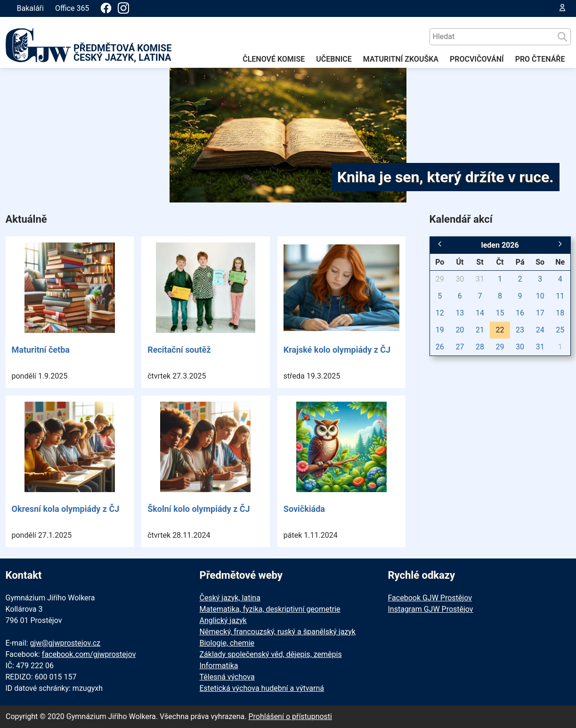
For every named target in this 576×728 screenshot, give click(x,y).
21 (480, 330)
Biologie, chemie (227, 643)
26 (440, 347)
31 (480, 279)
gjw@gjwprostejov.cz (65, 643)
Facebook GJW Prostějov (430, 598)
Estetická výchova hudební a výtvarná (262, 688)
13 (460, 313)
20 (460, 330)
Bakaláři (30, 8)
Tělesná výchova (227, 677)
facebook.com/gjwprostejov (89, 654)
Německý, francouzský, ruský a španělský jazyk (278, 632)
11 (560, 296)
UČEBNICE (334, 59)
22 (500, 330)
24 (540, 330)
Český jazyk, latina (230, 598)
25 (560, 330)
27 (460, 347)
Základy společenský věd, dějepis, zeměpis (271, 654)
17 (540, 313)
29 (440, 279)
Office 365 (72, 8)
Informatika (219, 666)
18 (560, 313)
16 (520, 313)
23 (520, 330)
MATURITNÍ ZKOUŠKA (401, 59)
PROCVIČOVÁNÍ (477, 59)
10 (540, 296)
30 (460, 279)
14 (480, 313)
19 (440, 330)
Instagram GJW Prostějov (431, 609)
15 (500, 313)
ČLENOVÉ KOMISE (274, 59)
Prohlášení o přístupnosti (290, 716)
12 (440, 313)
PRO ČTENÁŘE (540, 59)
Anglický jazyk (223, 620)
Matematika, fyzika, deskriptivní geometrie (270, 609)
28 (480, 347)
